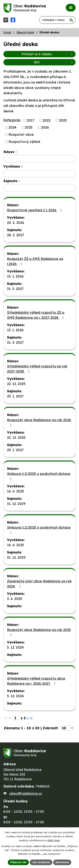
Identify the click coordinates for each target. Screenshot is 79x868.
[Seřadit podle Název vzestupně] (17, 151)
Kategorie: (12, 120)
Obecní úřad (25, 32)
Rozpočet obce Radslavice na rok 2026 (39, 422)
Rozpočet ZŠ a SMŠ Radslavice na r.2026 (35, 261)
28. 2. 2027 (15, 235)
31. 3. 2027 (15, 289)
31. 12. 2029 (16, 504)
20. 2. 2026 (16, 223)
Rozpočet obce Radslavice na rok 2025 (39, 632)
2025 (29, 127)
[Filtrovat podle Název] (39, 159)
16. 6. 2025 (15, 491)
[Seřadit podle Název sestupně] (17, 153)
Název (9, 152)
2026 (45, 127)
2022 (47, 120)
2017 (31, 120)
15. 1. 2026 (15, 276)
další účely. (54, 840)
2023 (63, 120)
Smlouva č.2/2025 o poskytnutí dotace (39, 530)
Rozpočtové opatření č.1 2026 (35, 210)
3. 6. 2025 (15, 599)
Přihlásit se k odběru (48, 54)
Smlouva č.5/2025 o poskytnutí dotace (39, 476)
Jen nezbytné (41, 862)
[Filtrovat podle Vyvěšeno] (39, 174)
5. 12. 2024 (15, 647)
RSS (54, 62)
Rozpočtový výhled (24, 142)
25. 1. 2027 (15, 396)
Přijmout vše (18, 862)
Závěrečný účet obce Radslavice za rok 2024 (39, 584)
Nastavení (62, 862)
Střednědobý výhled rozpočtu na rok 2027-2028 (37, 369)
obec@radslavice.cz (26, 793)
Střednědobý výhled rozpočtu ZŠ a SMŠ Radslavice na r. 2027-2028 (36, 315)
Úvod (7, 32)
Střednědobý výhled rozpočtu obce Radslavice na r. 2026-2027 (36, 681)
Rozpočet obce (21, 135)
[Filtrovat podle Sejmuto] (39, 188)
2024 (12, 127)
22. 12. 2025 (16, 384)
